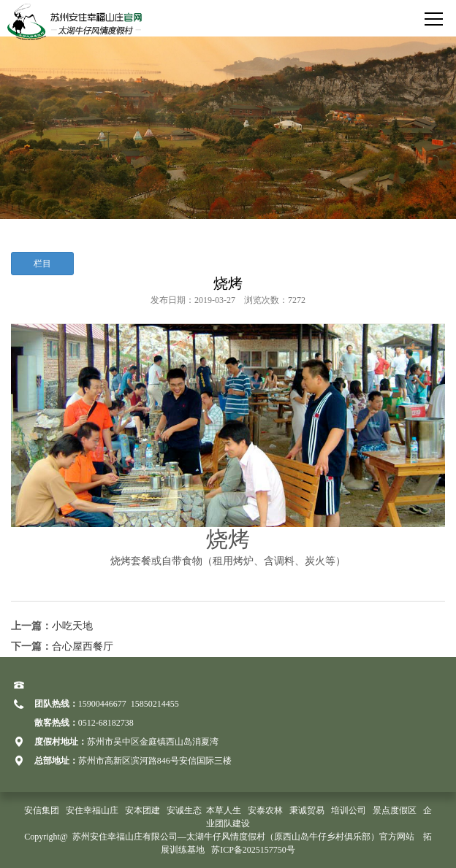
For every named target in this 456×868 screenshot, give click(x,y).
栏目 (42, 264)
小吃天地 (72, 626)
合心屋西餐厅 (83, 646)
